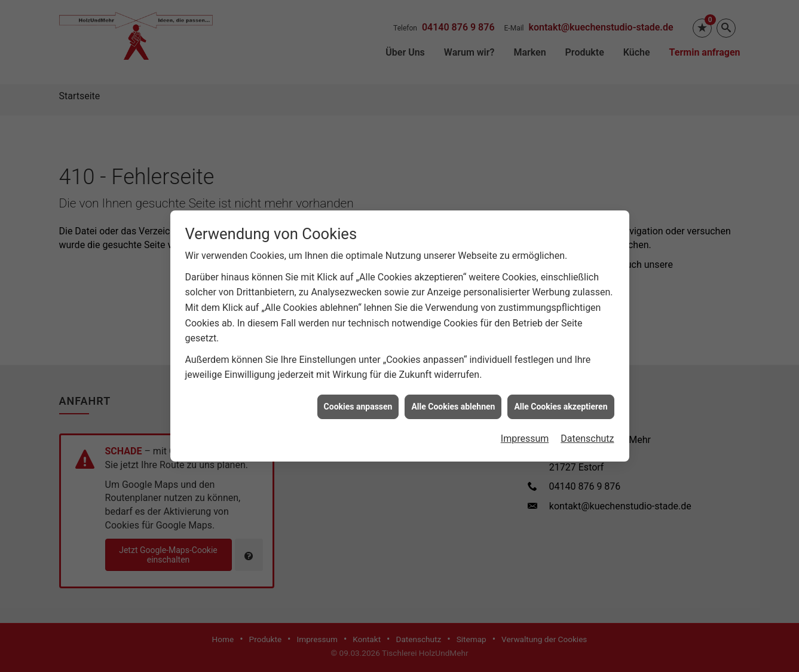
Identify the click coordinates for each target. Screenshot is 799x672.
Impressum (525, 436)
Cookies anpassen (358, 404)
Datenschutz (587, 436)
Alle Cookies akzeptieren (561, 404)
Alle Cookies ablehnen (453, 404)
